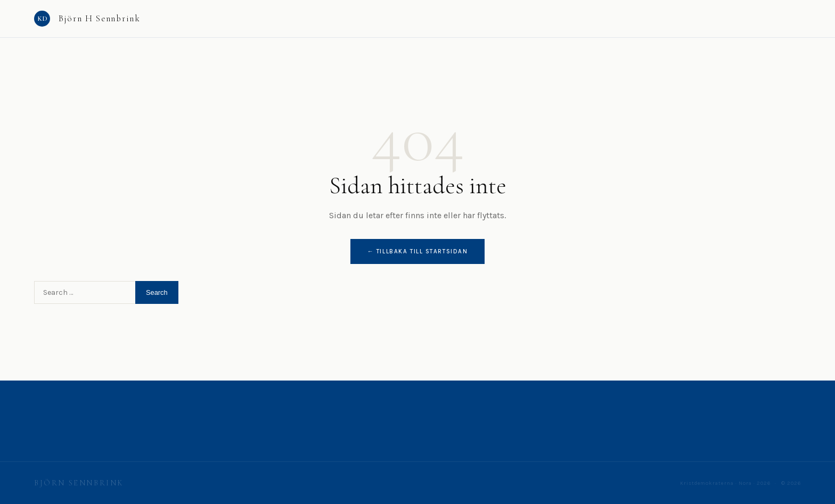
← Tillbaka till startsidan (418, 251)
